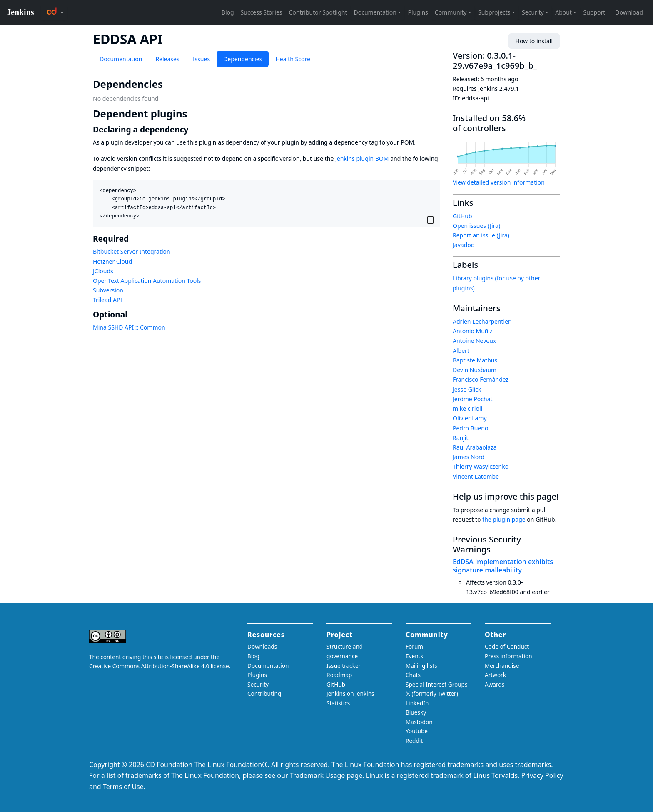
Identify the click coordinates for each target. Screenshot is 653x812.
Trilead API (107, 300)
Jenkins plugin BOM (362, 159)
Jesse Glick (467, 389)
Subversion (108, 290)
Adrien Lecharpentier (482, 321)
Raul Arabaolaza (475, 447)
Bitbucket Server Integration (132, 251)
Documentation (121, 59)
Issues (201, 59)
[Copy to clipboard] (430, 219)
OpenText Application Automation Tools (147, 281)
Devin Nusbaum (475, 370)
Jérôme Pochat (473, 399)
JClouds (103, 271)
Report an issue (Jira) (481, 235)
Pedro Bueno (470, 428)
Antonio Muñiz (473, 331)
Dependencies (243, 59)
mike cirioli (467, 408)
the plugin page (504, 519)
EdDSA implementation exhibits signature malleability (503, 566)
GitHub (462, 216)
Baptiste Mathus (475, 360)
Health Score (293, 59)
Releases (167, 59)
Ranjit (461, 438)
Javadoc (463, 245)
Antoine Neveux (474, 341)
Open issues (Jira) (476, 226)
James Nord (469, 457)
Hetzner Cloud (112, 261)
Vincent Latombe (476, 476)
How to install (534, 41)
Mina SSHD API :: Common (129, 327)
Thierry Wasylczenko (481, 466)
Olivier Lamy (470, 418)
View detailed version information (499, 182)
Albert (461, 351)
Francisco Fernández (481, 379)
